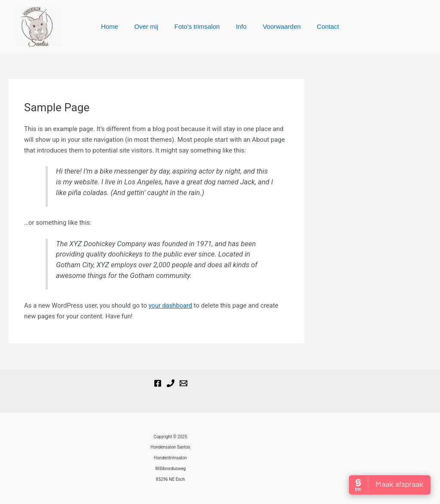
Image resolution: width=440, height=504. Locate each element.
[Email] (183, 383)
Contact (320, 26)
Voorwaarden (277, 26)
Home (118, 26)
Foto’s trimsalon (199, 26)
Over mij (151, 26)
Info (240, 26)
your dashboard (171, 305)
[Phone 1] (171, 383)
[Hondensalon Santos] (158, 383)
